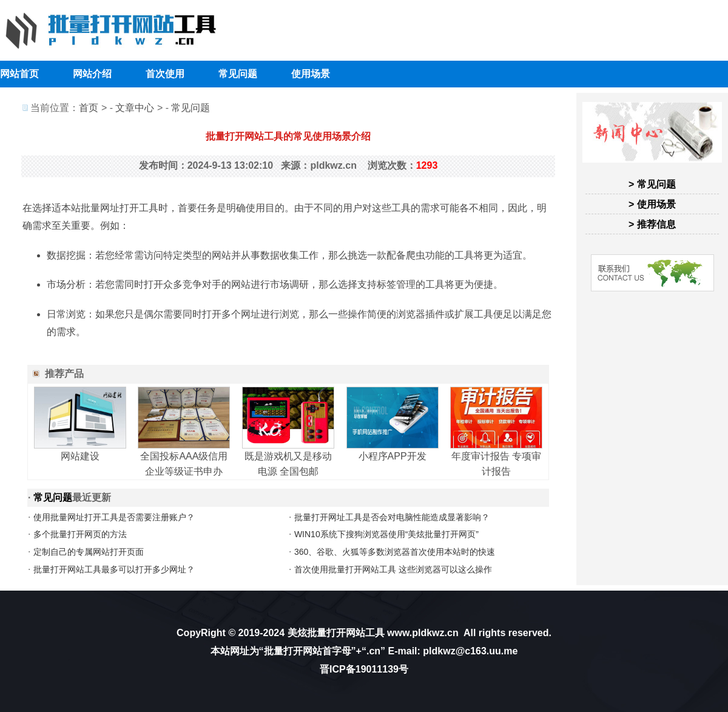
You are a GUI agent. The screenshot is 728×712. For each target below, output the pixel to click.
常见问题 (238, 74)
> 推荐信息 (652, 224)
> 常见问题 (652, 184)
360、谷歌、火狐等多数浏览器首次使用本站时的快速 (395, 552)
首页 (89, 108)
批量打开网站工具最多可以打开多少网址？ (114, 569)
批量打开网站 (293, 651)
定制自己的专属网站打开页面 (89, 552)
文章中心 (135, 108)
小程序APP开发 (393, 456)
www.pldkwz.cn (423, 633)
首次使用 (165, 74)
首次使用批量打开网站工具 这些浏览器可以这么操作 (393, 569)
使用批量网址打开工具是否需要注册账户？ (114, 517)
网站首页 (19, 74)
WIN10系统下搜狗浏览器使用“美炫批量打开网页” (386, 534)
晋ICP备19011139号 (364, 669)
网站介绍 (92, 74)
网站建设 (80, 456)
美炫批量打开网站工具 (336, 633)
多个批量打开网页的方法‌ (80, 534)
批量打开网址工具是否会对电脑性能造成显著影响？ (392, 517)
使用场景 (311, 74)
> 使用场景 (652, 204)
